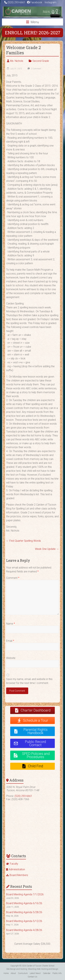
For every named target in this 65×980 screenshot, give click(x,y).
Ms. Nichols (17, 61)
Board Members (19, 875)
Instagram (50, 2)
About (13, 973)
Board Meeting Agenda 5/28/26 (24, 912)
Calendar (47, 973)
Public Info (57, 973)
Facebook (35, 2)
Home (6, 973)
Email (10, 641)
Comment (13, 578)
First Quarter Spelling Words (24, 541)
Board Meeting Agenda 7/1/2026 (25, 894)
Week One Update (47, 549)
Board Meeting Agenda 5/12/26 (24, 921)
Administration (17, 869)
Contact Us (32, 977)
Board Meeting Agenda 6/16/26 (24, 903)
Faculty (14, 864)
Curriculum (23, 973)
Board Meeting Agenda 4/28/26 (24, 930)
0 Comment (34, 69)
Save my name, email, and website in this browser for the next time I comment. (29, 681)
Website (11, 658)
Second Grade (41, 61)
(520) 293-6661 (16, 2)
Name (11, 624)
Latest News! (35, 973)
